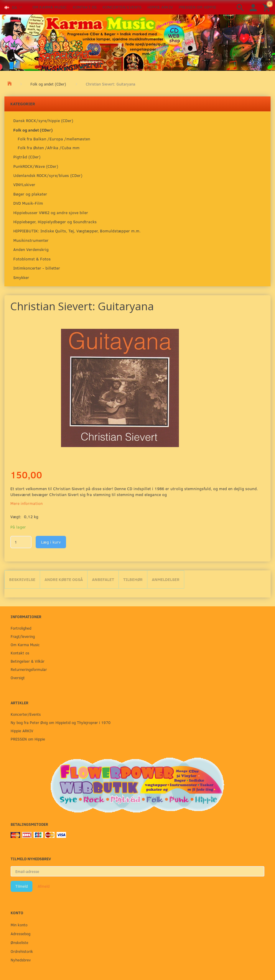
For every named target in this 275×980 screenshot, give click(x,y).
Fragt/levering (23, 636)
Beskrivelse (22, 579)
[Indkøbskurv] (267, 7)
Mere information (27, 503)
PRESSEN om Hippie (197, 7)
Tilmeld (22, 886)
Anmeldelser (166, 579)
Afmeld (44, 886)
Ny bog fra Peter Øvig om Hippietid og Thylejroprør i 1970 (61, 722)
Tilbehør (133, 579)
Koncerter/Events (122, 7)
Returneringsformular (29, 669)
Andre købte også (64, 579)
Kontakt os (85, 7)
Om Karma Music (50, 7)
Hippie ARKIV (160, 7)
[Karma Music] (137, 42)
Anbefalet (103, 579)
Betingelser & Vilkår (28, 661)
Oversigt (18, 678)
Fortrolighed (21, 628)
